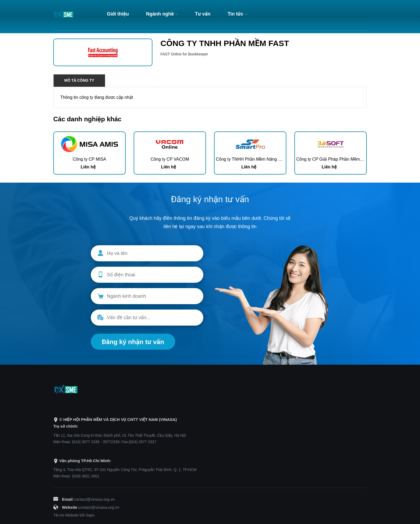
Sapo (90, 515)
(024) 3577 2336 (86, 442)
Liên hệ (88, 167)
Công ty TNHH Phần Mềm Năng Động (252, 159)
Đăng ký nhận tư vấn (133, 342)
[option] (89, 153)
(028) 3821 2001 (86, 476)
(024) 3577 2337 (143, 442)
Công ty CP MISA (89, 159)
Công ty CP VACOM (170, 159)
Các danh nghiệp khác (87, 119)
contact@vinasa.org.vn (94, 499)
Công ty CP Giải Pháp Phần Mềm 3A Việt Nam (340, 159)
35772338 (111, 442)
